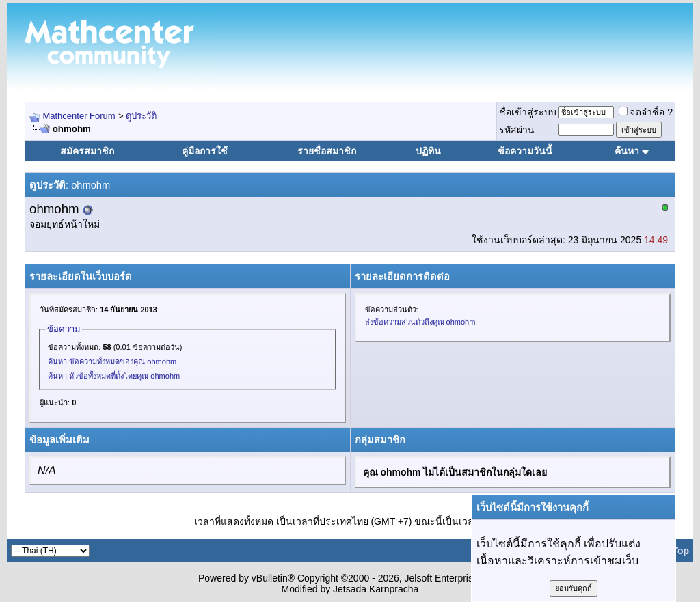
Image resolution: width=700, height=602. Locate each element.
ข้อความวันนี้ (525, 151)
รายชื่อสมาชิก (327, 151)
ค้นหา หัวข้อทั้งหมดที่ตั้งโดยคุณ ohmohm (114, 376)
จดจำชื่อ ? (646, 112)
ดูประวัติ (141, 116)
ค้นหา (627, 151)
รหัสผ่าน (517, 130)
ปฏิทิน (428, 151)
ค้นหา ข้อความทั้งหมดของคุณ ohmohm (112, 361)
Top (681, 551)
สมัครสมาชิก (87, 151)
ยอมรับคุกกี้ (574, 588)
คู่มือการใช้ (205, 151)
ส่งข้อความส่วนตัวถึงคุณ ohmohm (420, 322)
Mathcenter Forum (79, 116)
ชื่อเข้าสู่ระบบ (528, 112)
